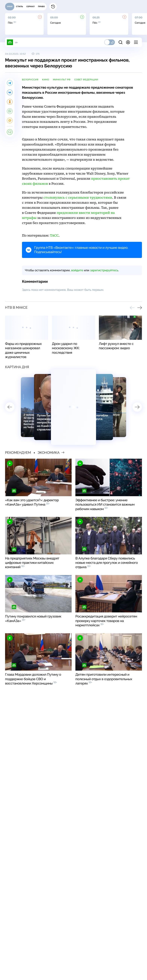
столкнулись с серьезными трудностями (78, 198)
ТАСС (54, 236)
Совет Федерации (86, 80)
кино (46, 80)
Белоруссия (30, 80)
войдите (77, 270)
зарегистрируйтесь (104, 270)
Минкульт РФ (62, 80)
